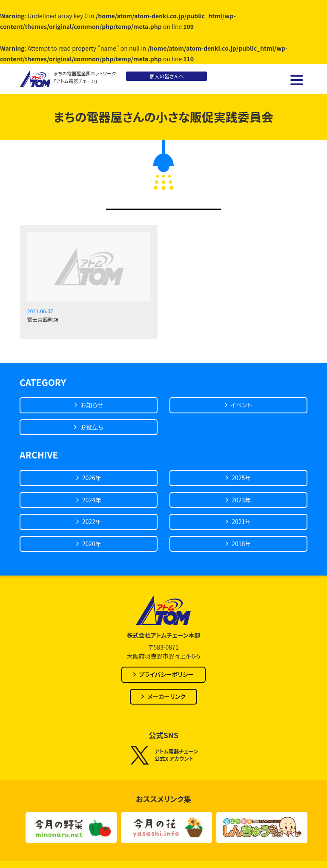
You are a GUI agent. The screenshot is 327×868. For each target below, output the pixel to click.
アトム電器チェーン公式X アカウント (163, 755)
